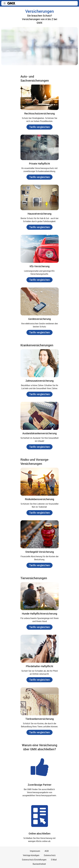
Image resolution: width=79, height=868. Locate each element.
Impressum (35, 851)
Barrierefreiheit (39, 864)
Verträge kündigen (31, 855)
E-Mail (54, 860)
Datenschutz (50, 855)
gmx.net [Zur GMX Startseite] (11, 3)
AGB (47, 851)
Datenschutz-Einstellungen (34, 860)
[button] (5, 3)
